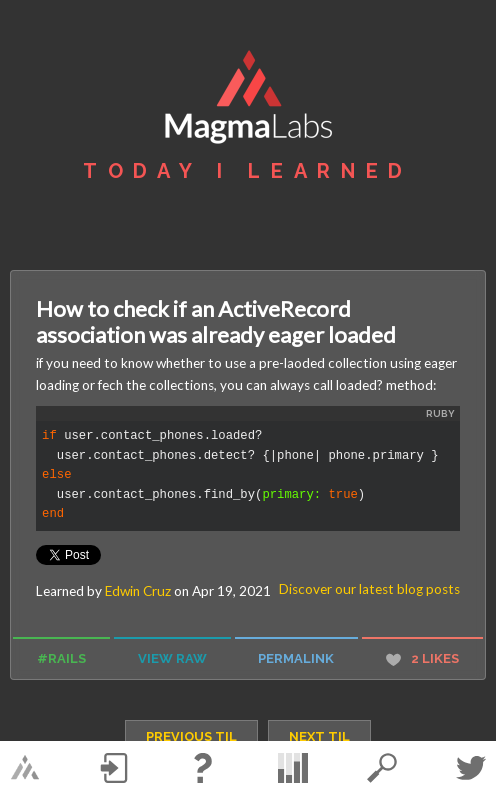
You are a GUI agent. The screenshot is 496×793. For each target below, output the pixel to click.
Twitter (471, 768)
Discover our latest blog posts (369, 589)
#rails (61, 658)
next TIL (319, 736)
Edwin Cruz (138, 591)
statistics (293, 768)
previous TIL (191, 736)
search (382, 768)
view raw (172, 658)
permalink (296, 658)
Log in (114, 768)
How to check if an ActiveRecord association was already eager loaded (216, 322)
